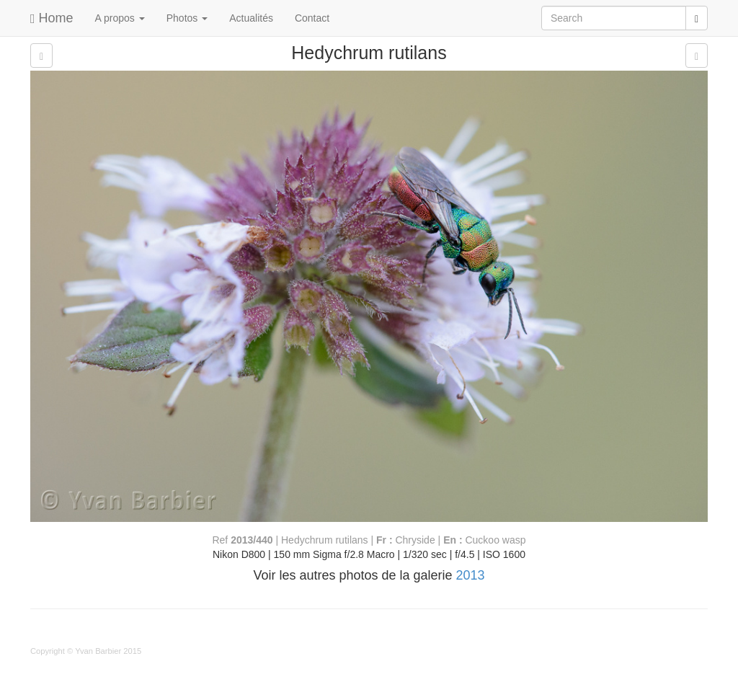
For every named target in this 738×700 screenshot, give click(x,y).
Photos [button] (187, 18)
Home (52, 18)
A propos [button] (120, 18)
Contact (312, 18)
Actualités (251, 18)
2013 (471, 575)
